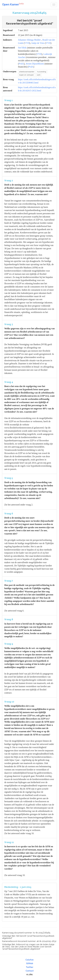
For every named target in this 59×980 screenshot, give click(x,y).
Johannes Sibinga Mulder (29, 40)
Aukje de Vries (38, 43)
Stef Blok (22, 48)
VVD (27, 43)
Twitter (30, 967)
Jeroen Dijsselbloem (35, 64)
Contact (30, 971)
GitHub (30, 963)
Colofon (29, 960)
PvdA (21, 64)
